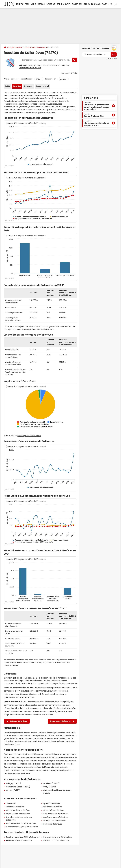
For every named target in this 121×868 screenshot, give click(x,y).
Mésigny (32, 65)
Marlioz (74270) (13, 790)
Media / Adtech (38, 4)
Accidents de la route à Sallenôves (21, 823)
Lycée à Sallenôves (52, 803)
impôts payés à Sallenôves (29, 436)
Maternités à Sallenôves (54, 810)
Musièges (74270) (51, 783)
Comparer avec (51, 79)
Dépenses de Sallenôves (62, 721)
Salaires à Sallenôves (15, 807)
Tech (27, 4)
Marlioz (56, 65)
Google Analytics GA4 (94, 115)
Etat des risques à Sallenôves (56, 814)
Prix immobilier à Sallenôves (18, 810)
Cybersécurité (64, 4)
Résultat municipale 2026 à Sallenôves (23, 837)
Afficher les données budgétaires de (19, 79)
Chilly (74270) (50, 787)
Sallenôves (41, 47)
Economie (96, 4)
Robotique (77, 4)
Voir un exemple (112, 58)
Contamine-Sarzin (44, 65)
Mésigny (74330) (14, 783)
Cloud (87, 4)
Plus (105, 4)
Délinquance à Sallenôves (54, 820)
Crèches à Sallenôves (53, 807)
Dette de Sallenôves (17, 721)
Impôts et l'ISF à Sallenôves (18, 814)
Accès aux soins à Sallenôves (56, 817)
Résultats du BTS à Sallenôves (56, 840)
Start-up (51, 4)
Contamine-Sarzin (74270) (18, 787)
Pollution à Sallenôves (53, 824)
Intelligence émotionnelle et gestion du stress (96, 123)
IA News (20, 4)
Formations (91, 98)
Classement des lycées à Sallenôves (22, 827)
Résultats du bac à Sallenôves (19, 840)
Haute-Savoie (29, 47)
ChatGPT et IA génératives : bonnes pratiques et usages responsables (96, 106)
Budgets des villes (15, 47)
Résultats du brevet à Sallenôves (58, 837)
